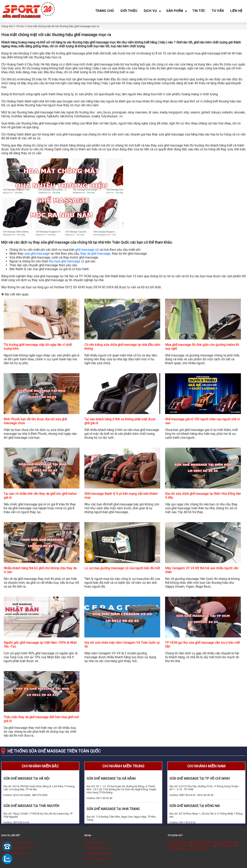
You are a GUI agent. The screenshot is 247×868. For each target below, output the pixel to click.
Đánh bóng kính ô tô (96, 859)
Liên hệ (236, 11)
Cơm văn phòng (94, 842)
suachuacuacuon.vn (204, 842)
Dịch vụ (150, 11)
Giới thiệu (129, 11)
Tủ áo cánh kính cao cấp (99, 853)
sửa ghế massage (37, 254)
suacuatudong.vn (227, 842)
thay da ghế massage (95, 254)
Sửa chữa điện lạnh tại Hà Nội (18, 848)
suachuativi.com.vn (179, 845)
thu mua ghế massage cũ (67, 261)
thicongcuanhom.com (97, 848)
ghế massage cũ (87, 250)
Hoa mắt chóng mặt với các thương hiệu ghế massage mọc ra (63, 26)
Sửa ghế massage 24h (14, 853)
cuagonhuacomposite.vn (193, 848)
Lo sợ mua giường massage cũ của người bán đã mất (122, 568)
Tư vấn (218, 11)
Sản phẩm (175, 11)
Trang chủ (105, 11)
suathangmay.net (226, 845)
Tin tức (199, 11)
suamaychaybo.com (179, 842)
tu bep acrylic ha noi (203, 845)
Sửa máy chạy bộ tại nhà (15, 842)
